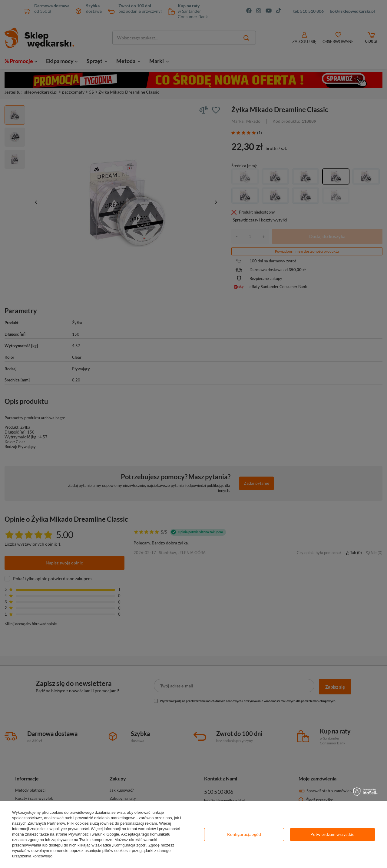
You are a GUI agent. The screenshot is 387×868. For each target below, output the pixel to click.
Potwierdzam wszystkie (332, 834)
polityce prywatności (71, 829)
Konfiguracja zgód (244, 834)
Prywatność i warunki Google (94, 834)
